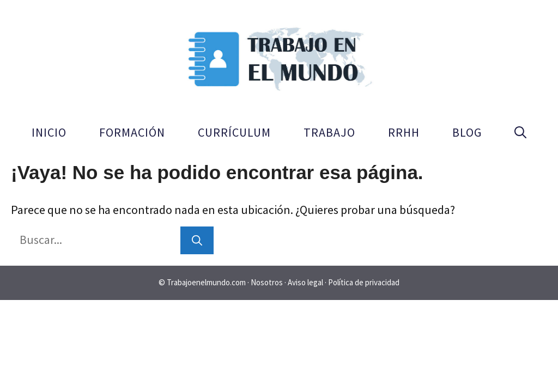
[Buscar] (197, 240)
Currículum (234, 132)
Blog (467, 132)
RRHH (404, 132)
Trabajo (329, 132)
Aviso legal (306, 282)
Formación (132, 132)
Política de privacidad (364, 282)
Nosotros (268, 282)
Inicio (49, 132)
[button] (520, 132)
